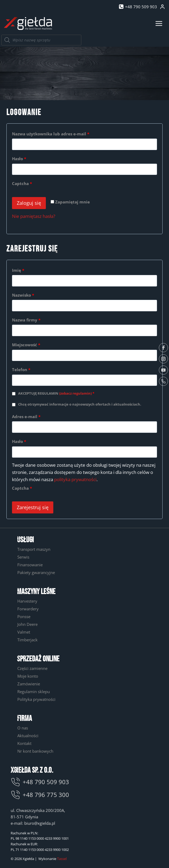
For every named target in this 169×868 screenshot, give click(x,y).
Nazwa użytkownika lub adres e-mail (53, 134)
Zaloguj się (29, 203)
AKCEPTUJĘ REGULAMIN (56, 393)
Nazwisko (23, 295)
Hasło (21, 159)
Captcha (22, 183)
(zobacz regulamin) (75, 393)
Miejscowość (26, 345)
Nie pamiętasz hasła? (34, 216)
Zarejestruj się (33, 507)
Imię (18, 270)
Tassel (62, 859)
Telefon (21, 370)
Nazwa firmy (26, 320)
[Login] (162, 7)
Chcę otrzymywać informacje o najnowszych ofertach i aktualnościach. (80, 404)
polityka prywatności (75, 479)
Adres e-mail (28, 417)
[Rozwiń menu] (159, 23)
